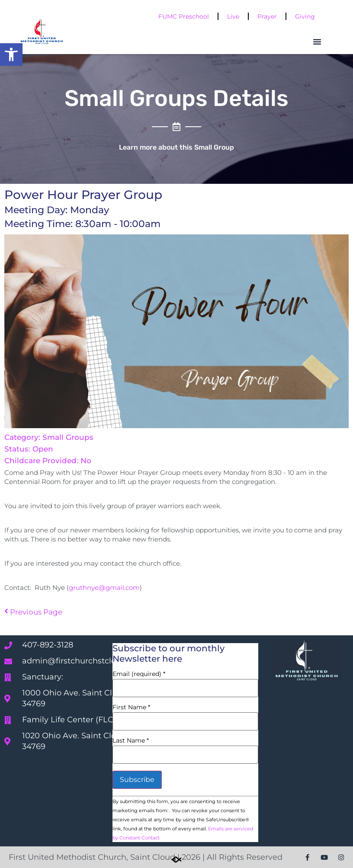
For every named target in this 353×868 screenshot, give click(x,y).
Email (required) (139, 674)
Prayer (267, 16)
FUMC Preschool (184, 16)
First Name (131, 707)
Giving (305, 16)
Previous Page (33, 612)
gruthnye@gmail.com (104, 588)
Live (233, 16)
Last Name (131, 740)
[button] (11, 54)
